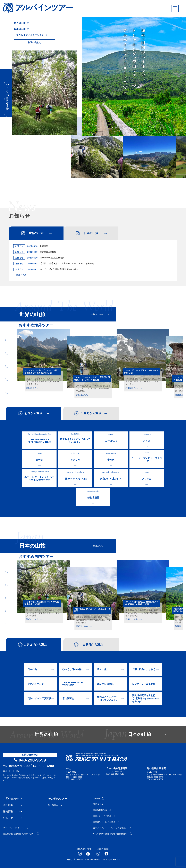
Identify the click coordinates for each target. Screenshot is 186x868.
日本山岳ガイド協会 (104, 816)
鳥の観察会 (55, 805)
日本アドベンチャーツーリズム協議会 (112, 828)
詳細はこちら (34, 388)
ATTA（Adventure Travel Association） (112, 834)
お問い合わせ (35, 42)
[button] (7, 79)
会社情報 (8, 805)
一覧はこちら (22, 275)
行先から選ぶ (33, 413)
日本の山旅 (21, 29)
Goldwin (99, 798)
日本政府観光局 (102, 810)
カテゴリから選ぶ (35, 645)
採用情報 (8, 811)
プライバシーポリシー (13, 828)
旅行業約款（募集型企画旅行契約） (21, 834)
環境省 (98, 804)
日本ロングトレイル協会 (106, 822)
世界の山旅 (21, 23)
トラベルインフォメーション (31, 35)
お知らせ (8, 818)
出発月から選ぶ (91, 413)
